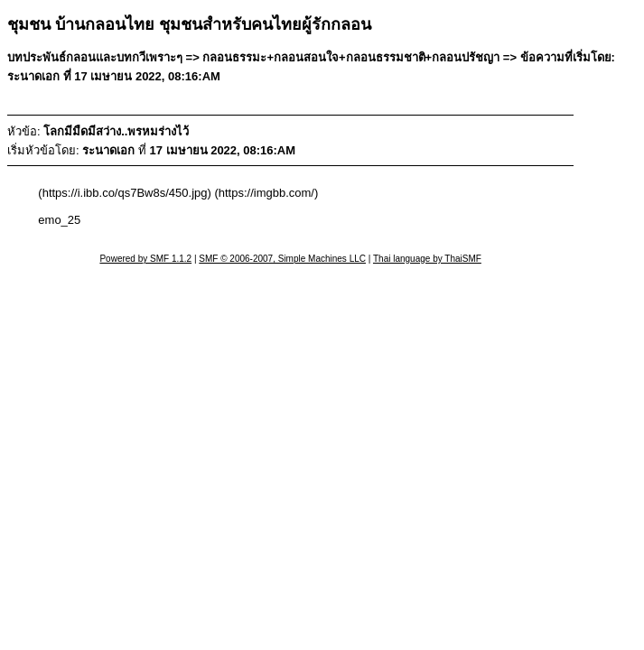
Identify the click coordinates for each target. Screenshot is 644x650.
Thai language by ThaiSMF (427, 259)
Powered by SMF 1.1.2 (145, 259)
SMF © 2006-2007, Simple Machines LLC (282, 259)
